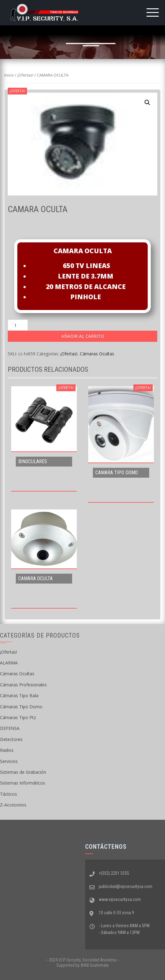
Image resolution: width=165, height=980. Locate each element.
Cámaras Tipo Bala (19, 695)
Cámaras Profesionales (23, 685)
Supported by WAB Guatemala (82, 965)
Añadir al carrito (83, 336)
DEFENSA (10, 728)
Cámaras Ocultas (97, 354)
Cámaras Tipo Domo (21, 707)
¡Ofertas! (25, 75)
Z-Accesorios (13, 805)
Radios (7, 750)
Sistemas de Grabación (23, 772)
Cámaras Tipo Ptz (18, 717)
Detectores (11, 739)
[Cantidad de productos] (18, 325)
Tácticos (9, 794)
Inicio (9, 75)
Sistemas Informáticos (23, 783)
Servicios (9, 761)
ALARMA (9, 663)
